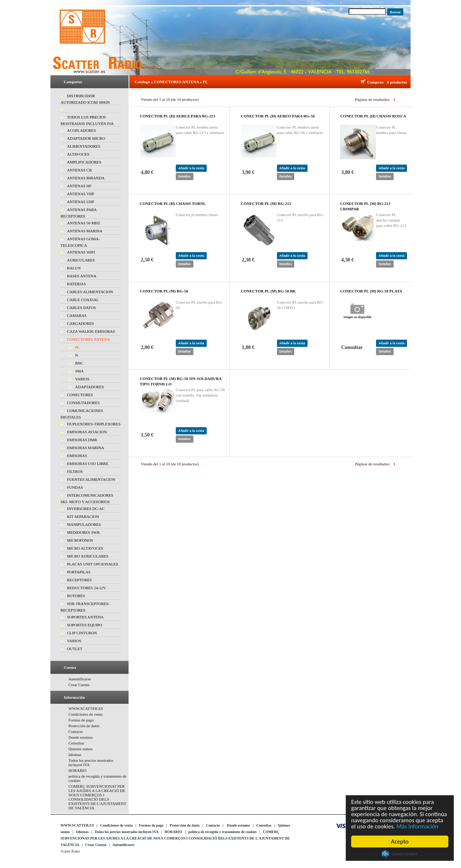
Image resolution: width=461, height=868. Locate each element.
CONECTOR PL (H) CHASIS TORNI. (173, 203)
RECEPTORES (79, 580)
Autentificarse (80, 679)
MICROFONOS (80, 540)
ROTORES (76, 596)
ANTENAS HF (79, 186)
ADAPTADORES (90, 387)
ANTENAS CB (79, 170)
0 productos (397, 82)
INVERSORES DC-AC (86, 509)
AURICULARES (81, 260)
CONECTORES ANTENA (88, 339)
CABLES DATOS (81, 308)
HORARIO (77, 770)
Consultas (76, 743)
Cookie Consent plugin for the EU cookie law (400, 854)
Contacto (76, 731)
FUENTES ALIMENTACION (91, 479)
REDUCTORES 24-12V (86, 588)
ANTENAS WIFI (81, 252)
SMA (80, 371)
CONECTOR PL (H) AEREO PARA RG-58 (278, 116)
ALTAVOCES (78, 154)
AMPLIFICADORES (84, 162)
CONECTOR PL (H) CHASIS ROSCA (373, 116)
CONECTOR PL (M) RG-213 (266, 203)
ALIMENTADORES (84, 146)
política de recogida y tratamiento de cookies (223, 832)
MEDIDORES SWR (83, 532)
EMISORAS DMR (82, 440)
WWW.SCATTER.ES (86, 708)
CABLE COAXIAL (83, 300)
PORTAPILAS (79, 572)
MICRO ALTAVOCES (85, 548)
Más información (417, 826)
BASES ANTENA (82, 276)
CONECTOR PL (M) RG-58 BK (268, 291)
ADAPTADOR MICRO (86, 138)
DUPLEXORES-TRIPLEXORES (94, 424)
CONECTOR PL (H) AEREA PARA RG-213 (178, 116)
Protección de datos (84, 726)
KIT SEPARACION (83, 516)
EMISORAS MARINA (86, 448)
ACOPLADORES (81, 130)
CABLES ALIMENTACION (90, 292)
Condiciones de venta (86, 714)
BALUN (74, 268)
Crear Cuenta (79, 685)
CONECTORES (80, 395)
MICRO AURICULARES (88, 556)
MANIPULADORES (84, 524)
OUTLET (75, 649)
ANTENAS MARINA (85, 231)
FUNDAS (75, 487)
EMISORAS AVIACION (87, 432)
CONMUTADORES (83, 403)
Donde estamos (81, 737)
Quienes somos (80, 749)
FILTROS (75, 471)
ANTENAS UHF (81, 202)
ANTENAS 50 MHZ (84, 223)
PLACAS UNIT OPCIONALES (93, 564)
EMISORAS (77, 456)
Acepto (400, 842)
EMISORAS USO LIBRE (88, 464)
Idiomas (75, 755)
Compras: (377, 82)
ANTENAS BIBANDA (86, 178)
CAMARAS (77, 316)
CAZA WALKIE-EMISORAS (91, 331)
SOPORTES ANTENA (85, 617)
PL (78, 347)
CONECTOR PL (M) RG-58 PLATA (371, 291)
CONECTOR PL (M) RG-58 (164, 291)
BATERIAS (77, 284)
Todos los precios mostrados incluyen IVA (127, 832)
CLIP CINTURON (82, 633)
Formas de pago (81, 720)
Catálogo (142, 82)
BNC (79, 363)
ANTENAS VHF (81, 194)
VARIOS (82, 379)
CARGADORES (80, 323)
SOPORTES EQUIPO (84, 625)
